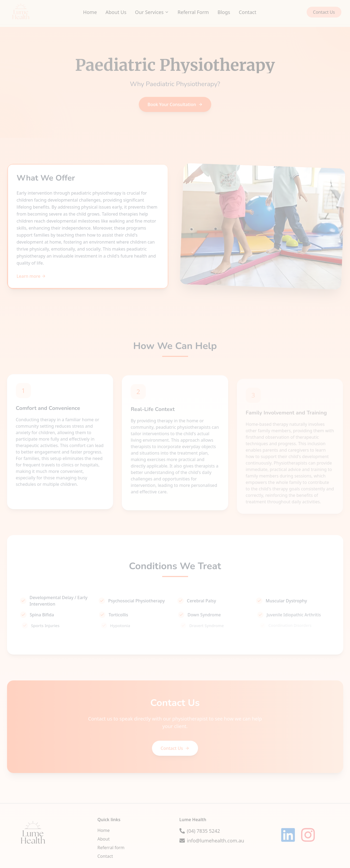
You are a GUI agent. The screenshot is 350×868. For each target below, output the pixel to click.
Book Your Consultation (175, 104)
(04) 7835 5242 (204, 831)
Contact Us (324, 12)
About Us (116, 12)
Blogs (224, 12)
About (104, 839)
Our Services (152, 12)
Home (90, 12)
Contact (247, 12)
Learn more (31, 276)
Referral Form (193, 12)
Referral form (111, 848)
